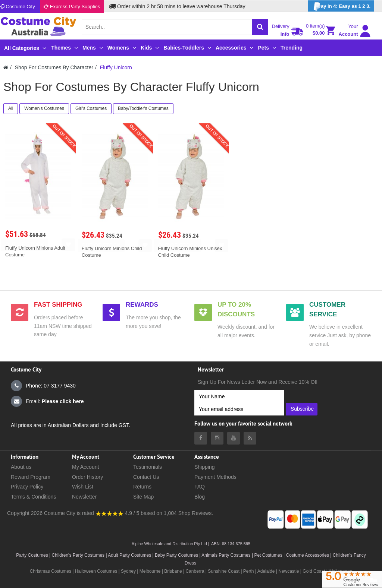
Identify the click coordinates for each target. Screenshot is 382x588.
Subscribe (302, 409)
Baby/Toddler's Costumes (143, 108)
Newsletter (84, 497)
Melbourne (150, 571)
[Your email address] (239, 409)
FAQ (200, 487)
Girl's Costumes (91, 108)
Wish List (83, 487)
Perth (249, 571)
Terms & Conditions (33, 497)
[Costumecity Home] (6, 67)
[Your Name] (239, 396)
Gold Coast (314, 571)
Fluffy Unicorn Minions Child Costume (112, 252)
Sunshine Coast (224, 571)
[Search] (260, 27)
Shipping (205, 467)
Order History (87, 477)
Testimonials (148, 467)
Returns (142, 487)
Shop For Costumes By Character (54, 67)
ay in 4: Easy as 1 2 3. (341, 7)
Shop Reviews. (196, 513)
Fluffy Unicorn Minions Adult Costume (35, 251)
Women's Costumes (44, 108)
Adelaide (266, 571)
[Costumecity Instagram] (217, 438)
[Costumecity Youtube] (234, 438)
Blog (200, 497)
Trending (292, 48)
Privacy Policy (27, 487)
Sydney (128, 571)
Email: (47, 401)
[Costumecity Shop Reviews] (109, 513)
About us (21, 467)
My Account (85, 467)
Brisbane (173, 571)
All (11, 108)
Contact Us (146, 477)
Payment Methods (215, 477)
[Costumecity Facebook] (201, 438)
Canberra (195, 571)
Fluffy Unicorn (116, 67)
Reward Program (31, 477)
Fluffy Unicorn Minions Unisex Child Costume (190, 252)
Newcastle (289, 571)
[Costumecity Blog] (250, 438)
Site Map (143, 497)
